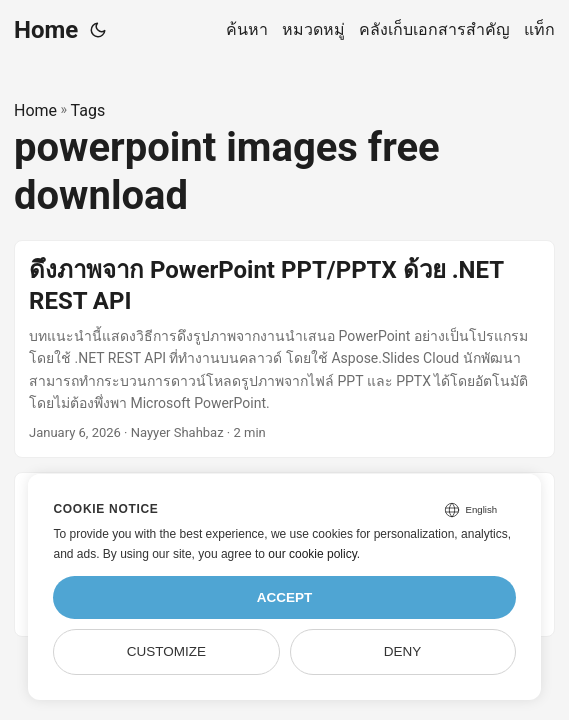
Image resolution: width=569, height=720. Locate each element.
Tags (88, 110)
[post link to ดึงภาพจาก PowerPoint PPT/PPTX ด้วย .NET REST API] (284, 349)
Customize (166, 651)
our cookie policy (312, 554)
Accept (285, 597)
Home (46, 30)
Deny (403, 651)
